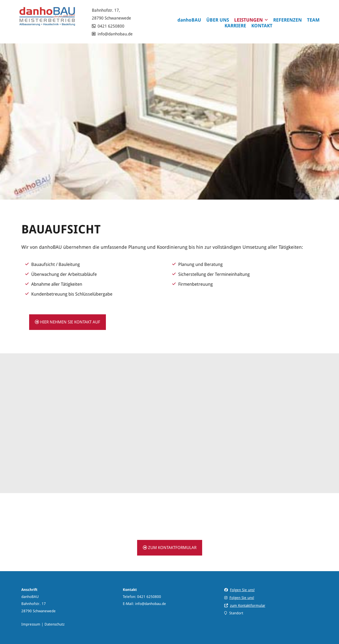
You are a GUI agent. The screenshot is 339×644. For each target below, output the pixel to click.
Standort (236, 613)
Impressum (31, 624)
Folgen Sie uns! (242, 590)
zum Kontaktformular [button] (170, 548)
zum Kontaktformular (248, 605)
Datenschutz (55, 624)
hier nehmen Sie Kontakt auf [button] (68, 322)
